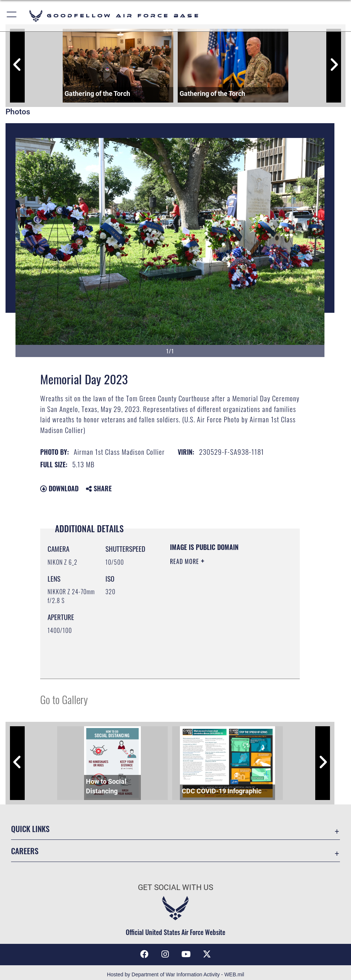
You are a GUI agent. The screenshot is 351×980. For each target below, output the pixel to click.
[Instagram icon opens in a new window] (165, 954)
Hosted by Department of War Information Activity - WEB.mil (175, 974)
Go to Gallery (64, 699)
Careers (25, 851)
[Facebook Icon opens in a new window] (144, 954)
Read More (185, 561)
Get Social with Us (175, 887)
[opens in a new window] (207, 954)
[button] (12, 16)
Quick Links (30, 828)
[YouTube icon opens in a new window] (186, 954)
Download (59, 488)
